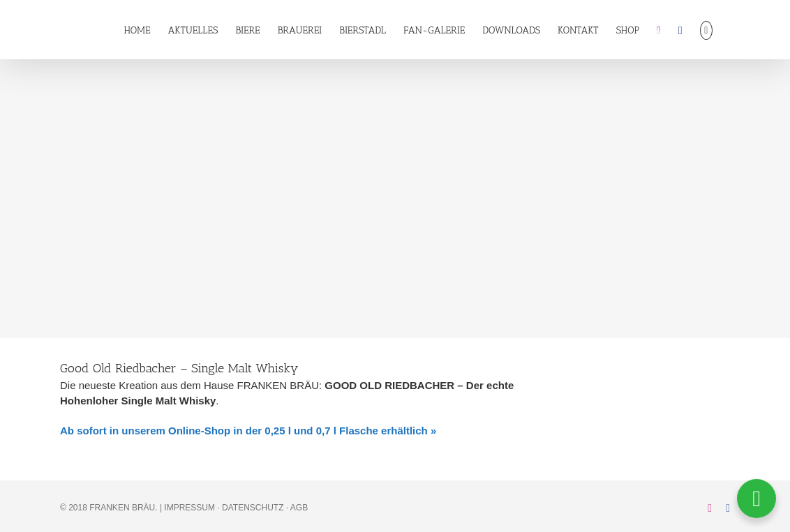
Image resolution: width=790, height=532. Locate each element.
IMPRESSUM (189, 508)
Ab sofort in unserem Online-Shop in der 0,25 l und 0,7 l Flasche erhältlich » (248, 431)
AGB (299, 508)
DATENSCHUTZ (253, 508)
